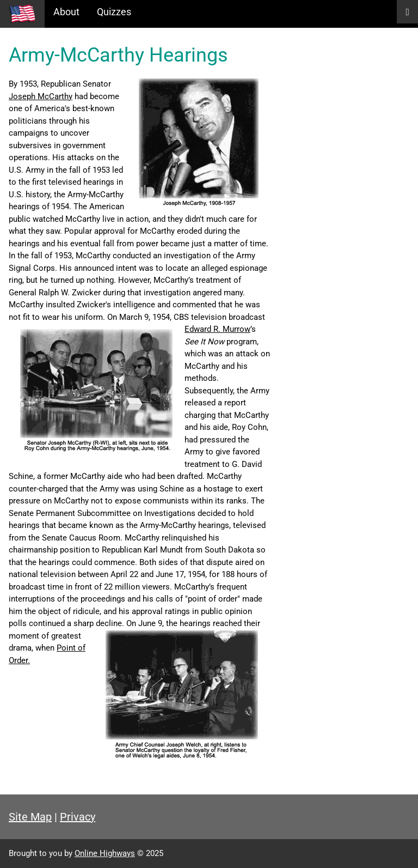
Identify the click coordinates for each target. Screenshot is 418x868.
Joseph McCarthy (41, 96)
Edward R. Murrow (217, 329)
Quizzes (114, 12)
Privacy (78, 817)
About (66, 12)
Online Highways (105, 853)
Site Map (30, 817)
